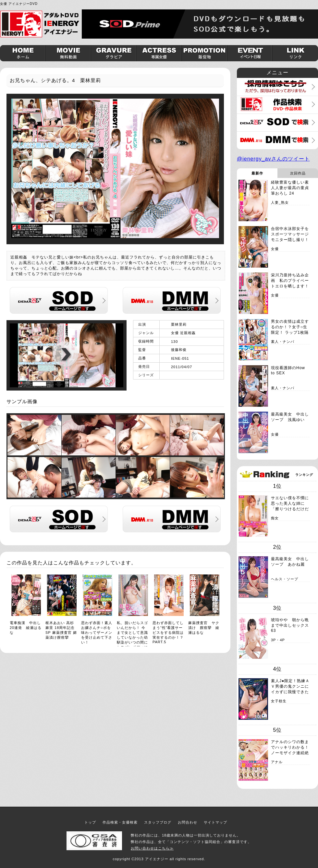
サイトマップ (215, 822)
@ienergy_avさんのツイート (273, 159)
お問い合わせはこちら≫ (152, 848)
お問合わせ (188, 822)
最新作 (257, 173)
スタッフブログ (158, 822)
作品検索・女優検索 (120, 822)
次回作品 (298, 173)
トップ (90, 822)
